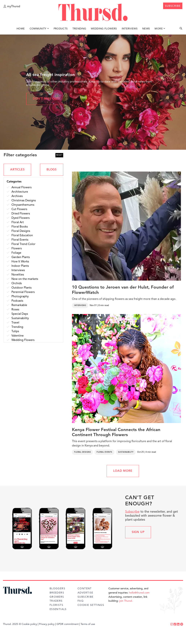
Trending (79, 29)
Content (85, 589)
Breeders (57, 593)
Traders (56, 601)
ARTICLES (17, 170)
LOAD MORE (123, 471)
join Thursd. (126, 601)
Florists (56, 605)
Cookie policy (29, 624)
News (146, 29)
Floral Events (104, 452)
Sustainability (126, 452)
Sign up (138, 532)
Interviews (130, 29)
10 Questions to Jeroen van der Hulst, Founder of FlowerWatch (123, 290)
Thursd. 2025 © (12, 624)
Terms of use (88, 624)
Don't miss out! (46, 99)
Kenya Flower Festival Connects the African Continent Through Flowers (116, 433)
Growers (57, 597)
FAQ (81, 601)
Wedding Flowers (104, 29)
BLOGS (52, 170)
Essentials (58, 609)
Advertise (85, 593)
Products (61, 29)
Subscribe (132, 512)
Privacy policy (47, 624)
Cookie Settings (91, 605)
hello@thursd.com (139, 593)
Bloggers (57, 589)
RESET (59, 155)
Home (21, 29)
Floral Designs (82, 452)
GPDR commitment (68, 624)
